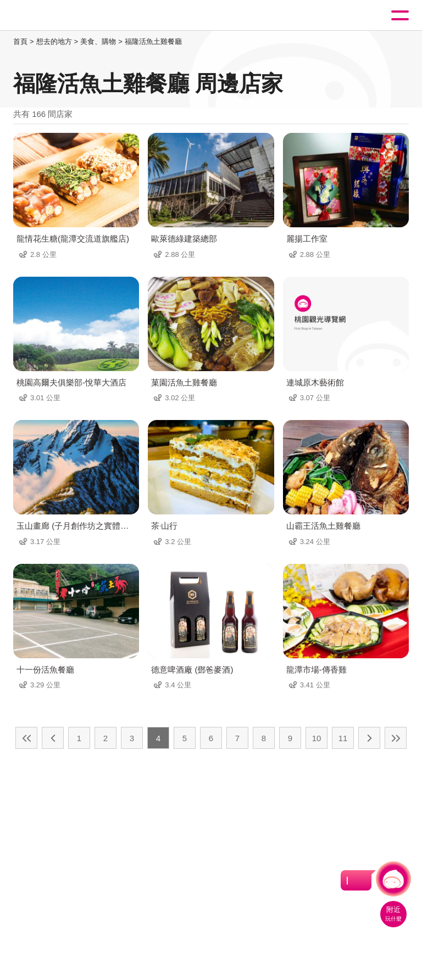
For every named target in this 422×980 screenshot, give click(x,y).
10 (317, 738)
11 (343, 738)
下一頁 (369, 738)
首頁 (20, 41)
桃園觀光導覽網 (54, 16)
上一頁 (53, 738)
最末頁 (396, 738)
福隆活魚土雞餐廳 (153, 41)
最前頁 (26, 738)
